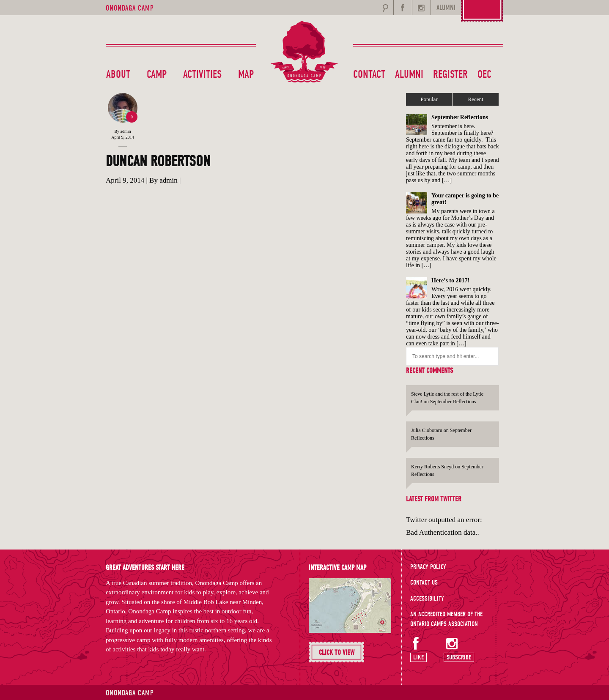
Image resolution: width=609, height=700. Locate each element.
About (118, 74)
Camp (157, 74)
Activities (202, 74)
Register (450, 74)
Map (246, 74)
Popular (429, 99)
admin (126, 131)
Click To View (337, 652)
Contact (369, 74)
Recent (475, 99)
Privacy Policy (428, 567)
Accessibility (427, 599)
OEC (484, 74)
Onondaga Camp (130, 8)
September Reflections (460, 117)
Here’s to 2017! (450, 280)
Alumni (409, 74)
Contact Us (424, 582)
